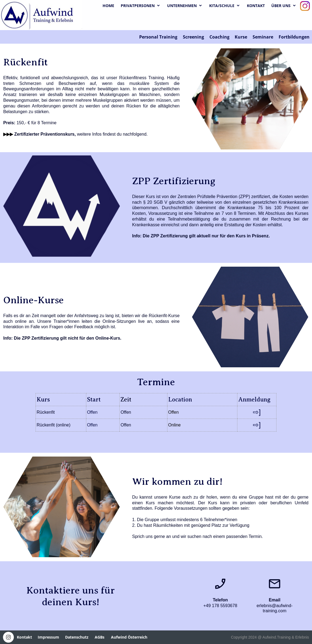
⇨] (257, 412)
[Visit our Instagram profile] (305, 6)
